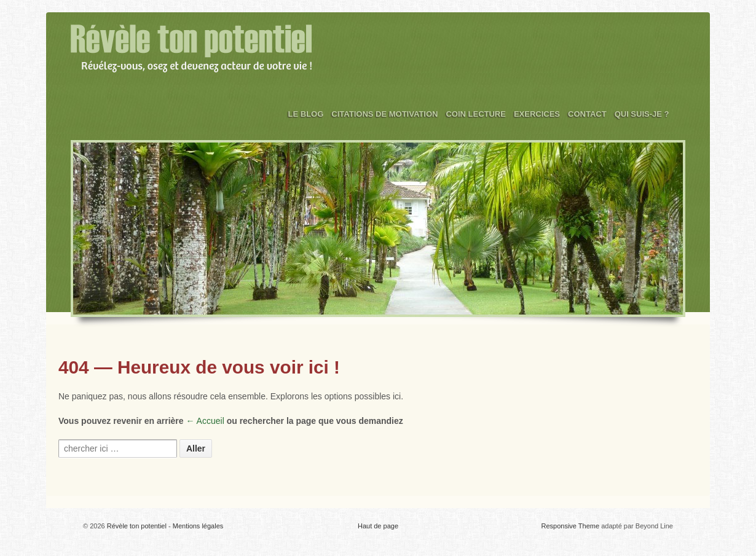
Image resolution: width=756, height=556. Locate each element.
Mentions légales (198, 526)
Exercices (537, 114)
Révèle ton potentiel (137, 526)
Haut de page (378, 526)
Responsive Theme (571, 526)
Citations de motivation (384, 114)
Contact (587, 114)
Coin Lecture (476, 114)
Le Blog (306, 114)
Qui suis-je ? (642, 114)
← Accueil (205, 421)
